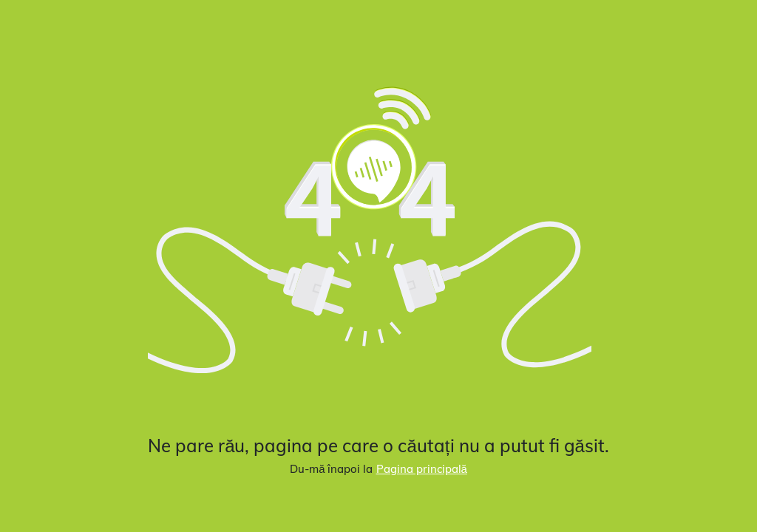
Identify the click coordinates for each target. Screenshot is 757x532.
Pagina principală (422, 469)
